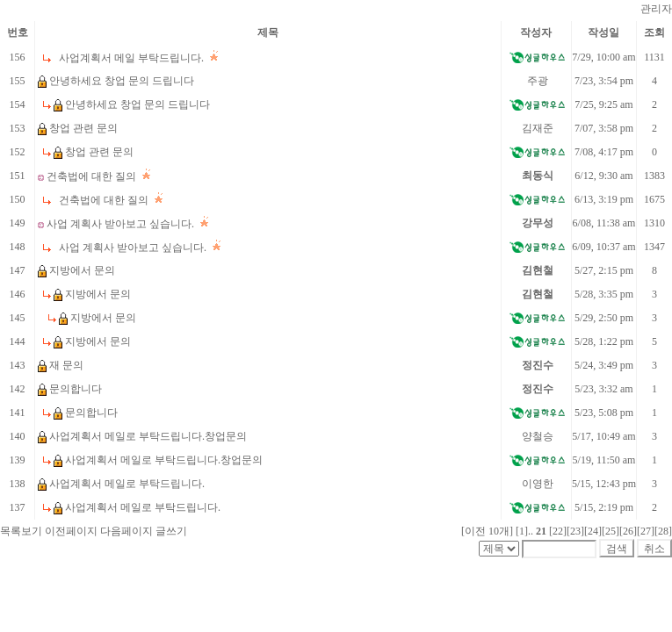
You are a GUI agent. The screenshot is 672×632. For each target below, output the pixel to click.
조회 (654, 32)
